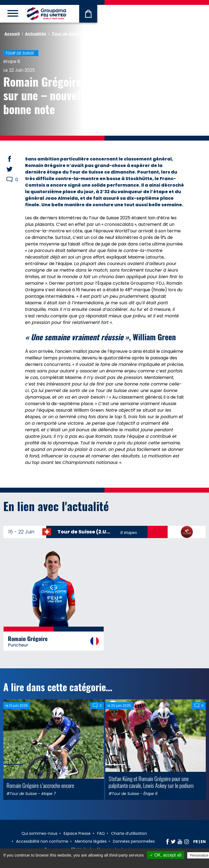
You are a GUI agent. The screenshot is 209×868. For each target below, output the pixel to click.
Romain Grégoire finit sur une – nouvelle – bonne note (53, 95)
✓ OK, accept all (166, 855)
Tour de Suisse (67, 34)
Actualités (36, 34)
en (203, 842)
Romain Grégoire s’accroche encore (40, 785)
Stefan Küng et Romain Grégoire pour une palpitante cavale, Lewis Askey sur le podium (151, 782)
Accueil (12, 34)
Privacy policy (107, 862)
